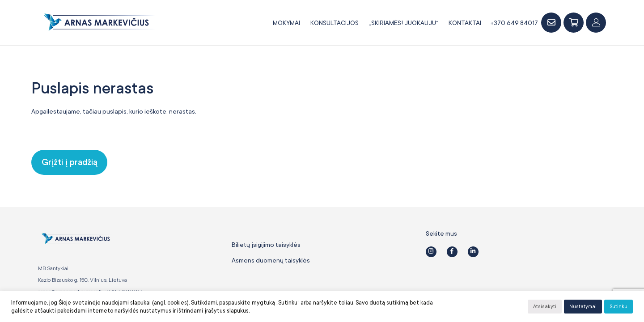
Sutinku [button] (619, 307)
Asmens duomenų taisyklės (271, 260)
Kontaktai (465, 23)
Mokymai (286, 23)
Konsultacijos (335, 23)
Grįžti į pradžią (70, 162)
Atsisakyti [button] (545, 307)
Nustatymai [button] (583, 307)
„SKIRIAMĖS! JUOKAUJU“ (404, 23)
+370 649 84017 (514, 23)
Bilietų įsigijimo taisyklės (266, 245)
